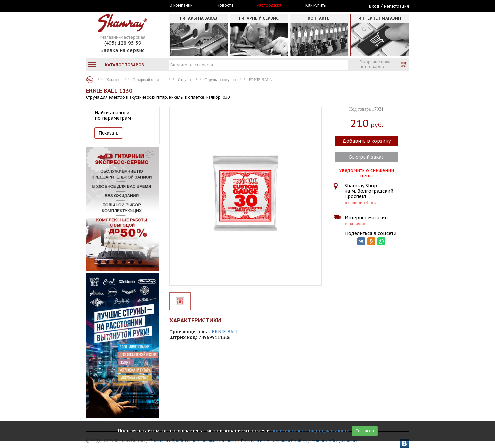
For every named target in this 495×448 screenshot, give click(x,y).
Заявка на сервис (123, 50)
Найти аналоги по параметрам (113, 115)
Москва (117, 6)
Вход (374, 6)
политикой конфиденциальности (310, 431)
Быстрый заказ (366, 157)
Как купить (316, 5)
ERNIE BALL (225, 332)
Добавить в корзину (367, 141)
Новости (225, 5)
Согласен (365, 431)
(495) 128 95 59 (123, 43)
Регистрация (397, 6)
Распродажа (269, 5)
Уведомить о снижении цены (367, 172)
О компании (181, 5)
